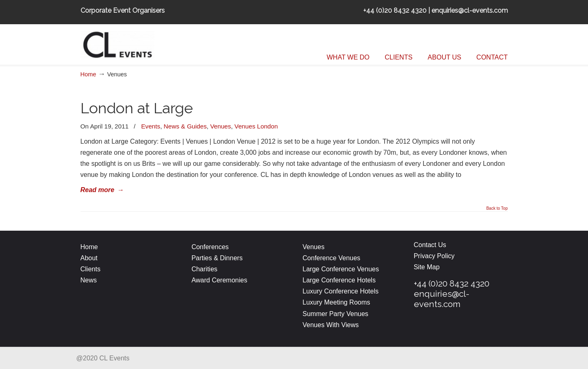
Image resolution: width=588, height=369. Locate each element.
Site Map (427, 267)
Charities (204, 269)
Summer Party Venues (335, 314)
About (89, 258)
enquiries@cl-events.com (442, 299)
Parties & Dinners (217, 258)
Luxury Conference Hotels (340, 291)
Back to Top (497, 209)
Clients (91, 269)
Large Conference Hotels (339, 280)
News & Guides (185, 126)
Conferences (210, 247)
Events (150, 126)
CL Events (142, 43)
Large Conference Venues (341, 269)
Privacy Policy (434, 256)
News (89, 280)
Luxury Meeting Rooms (336, 302)
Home (88, 74)
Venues (220, 126)
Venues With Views (331, 325)
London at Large (137, 108)
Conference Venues (331, 258)
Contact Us (430, 245)
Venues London (256, 126)
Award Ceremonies (220, 280)
